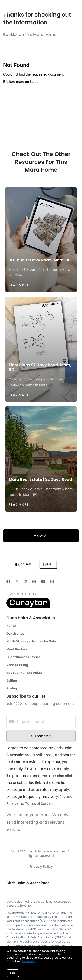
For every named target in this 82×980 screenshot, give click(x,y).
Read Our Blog (17, 665)
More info (28, 961)
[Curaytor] (28, 607)
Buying (12, 688)
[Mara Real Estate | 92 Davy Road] (41, 438)
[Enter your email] (45, 722)
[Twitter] (17, 582)
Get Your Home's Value (24, 673)
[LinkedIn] (25, 582)
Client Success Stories (24, 657)
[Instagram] (52, 582)
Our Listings (15, 634)
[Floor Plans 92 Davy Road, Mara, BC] (41, 326)
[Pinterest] (34, 582)
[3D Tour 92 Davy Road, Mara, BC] (41, 219)
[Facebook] (8, 582)
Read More (19, 285)
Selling (12, 681)
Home (11, 626)
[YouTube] (43, 582)
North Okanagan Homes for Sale (31, 641)
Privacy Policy (41, 867)
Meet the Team (18, 649)
